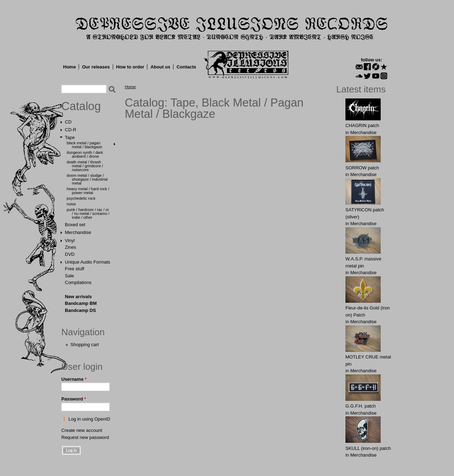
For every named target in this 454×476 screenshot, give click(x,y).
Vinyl (70, 240)
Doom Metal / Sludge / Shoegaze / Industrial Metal (87, 179)
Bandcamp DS (80, 310)
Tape (70, 137)
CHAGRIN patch (362, 125)
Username (74, 379)
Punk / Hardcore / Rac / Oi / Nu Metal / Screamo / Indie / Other (88, 213)
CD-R (71, 130)
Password (74, 399)
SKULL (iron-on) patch (368, 448)
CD (68, 122)
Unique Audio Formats (88, 262)
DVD (70, 254)
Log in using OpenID (89, 419)
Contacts (186, 67)
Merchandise (78, 232)
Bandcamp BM (81, 303)
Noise (71, 204)
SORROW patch (362, 168)
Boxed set (75, 225)
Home (69, 67)
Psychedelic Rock (81, 198)
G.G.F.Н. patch (361, 406)
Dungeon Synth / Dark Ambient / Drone (85, 154)
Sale (69, 276)
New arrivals (78, 297)
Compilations (78, 282)
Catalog (81, 106)
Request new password (85, 437)
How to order (130, 67)
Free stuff (75, 269)
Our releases (96, 67)
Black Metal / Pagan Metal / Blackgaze (84, 145)
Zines (70, 247)
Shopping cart (85, 345)
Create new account (82, 430)
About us (160, 67)
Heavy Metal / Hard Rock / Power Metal (88, 191)
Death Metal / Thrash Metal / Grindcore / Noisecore (85, 166)
